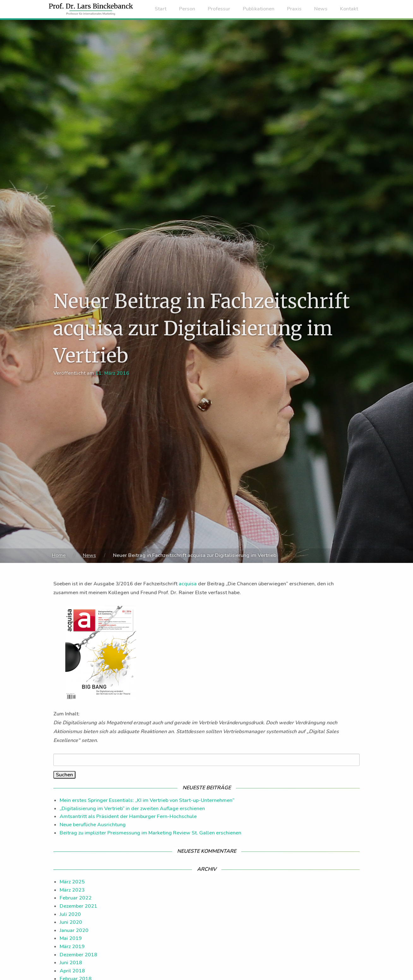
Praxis (294, 9)
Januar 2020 (74, 930)
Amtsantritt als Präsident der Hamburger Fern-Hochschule (128, 816)
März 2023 (72, 890)
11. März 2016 (112, 373)
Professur (219, 9)
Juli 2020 (70, 914)
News (321, 9)
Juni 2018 (71, 963)
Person (187, 9)
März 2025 (72, 882)
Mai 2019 (71, 938)
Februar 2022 (76, 898)
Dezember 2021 (78, 906)
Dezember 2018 (78, 955)
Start (161, 9)
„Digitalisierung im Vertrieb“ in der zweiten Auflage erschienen (132, 809)
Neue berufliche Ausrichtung (93, 825)
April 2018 (72, 971)
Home (59, 555)
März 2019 (72, 947)
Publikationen (259, 9)
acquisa (188, 584)
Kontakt (349, 9)
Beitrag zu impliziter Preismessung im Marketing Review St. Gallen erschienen (150, 833)
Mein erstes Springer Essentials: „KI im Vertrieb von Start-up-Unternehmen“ (147, 800)
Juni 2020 (71, 922)
